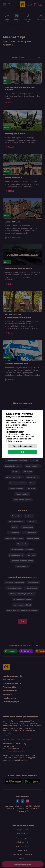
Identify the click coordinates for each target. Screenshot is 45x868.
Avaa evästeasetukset (23, 446)
